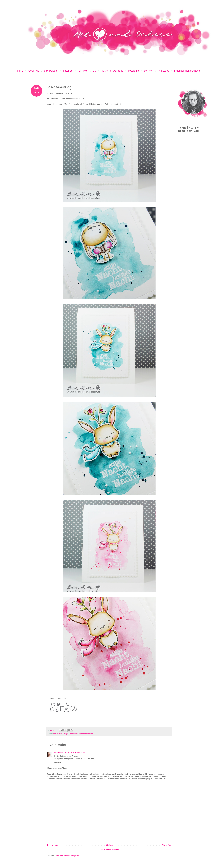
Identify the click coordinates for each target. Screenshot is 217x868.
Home (20, 71)
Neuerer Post (52, 845)
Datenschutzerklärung (187, 71)
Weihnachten (73, 734)
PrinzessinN (59, 752)
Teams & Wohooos (112, 71)
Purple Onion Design (60, 734)
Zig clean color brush (86, 734)
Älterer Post (167, 845)
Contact (148, 71)
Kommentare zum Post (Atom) (68, 856)
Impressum (164, 71)
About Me (34, 71)
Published (134, 71)
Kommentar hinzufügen (57, 768)
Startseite (110, 845)
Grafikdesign (52, 71)
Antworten (57, 762)
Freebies (68, 71)
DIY (95, 71)
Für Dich (83, 71)
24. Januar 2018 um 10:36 (75, 752)
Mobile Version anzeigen (109, 849)
